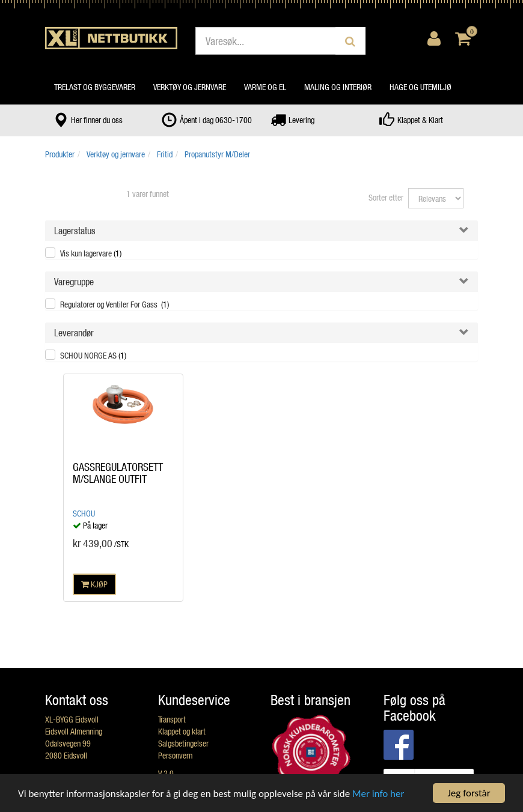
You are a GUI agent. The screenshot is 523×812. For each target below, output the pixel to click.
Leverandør (74, 332)
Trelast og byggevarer (95, 87)
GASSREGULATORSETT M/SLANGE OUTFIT (118, 473)
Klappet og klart (182, 731)
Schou (84, 513)
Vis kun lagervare (91, 253)
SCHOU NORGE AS (93, 355)
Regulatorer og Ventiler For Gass (115, 304)
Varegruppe (74, 281)
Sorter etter (386, 197)
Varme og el (265, 87)
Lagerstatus (75, 230)
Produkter (60, 154)
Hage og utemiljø (421, 87)
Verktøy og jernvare (190, 87)
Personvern (175, 755)
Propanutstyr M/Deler (217, 154)
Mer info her (378, 794)
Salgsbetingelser (183, 743)
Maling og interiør (338, 87)
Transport (172, 719)
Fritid (165, 154)
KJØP (94, 584)
